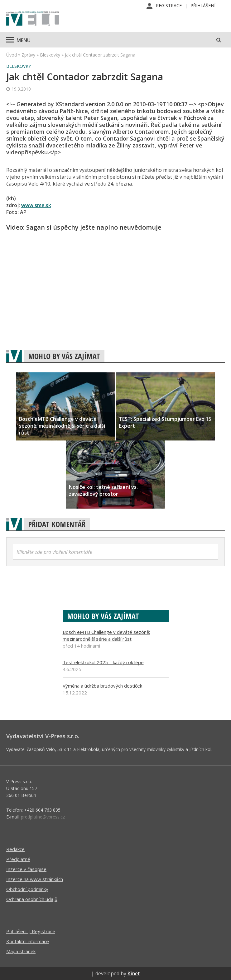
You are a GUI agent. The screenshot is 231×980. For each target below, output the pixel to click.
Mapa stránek (21, 951)
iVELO (33, 19)
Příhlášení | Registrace (31, 931)
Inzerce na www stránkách (35, 879)
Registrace (169, 5)
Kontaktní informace (28, 941)
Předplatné (18, 859)
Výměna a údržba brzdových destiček (102, 686)
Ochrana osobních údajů (32, 899)
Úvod (12, 55)
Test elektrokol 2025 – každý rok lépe (103, 662)
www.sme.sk (36, 205)
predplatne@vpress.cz (43, 817)
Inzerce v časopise (26, 869)
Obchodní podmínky (27, 889)
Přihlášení (203, 5)
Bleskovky (50, 55)
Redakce (15, 849)
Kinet (134, 973)
